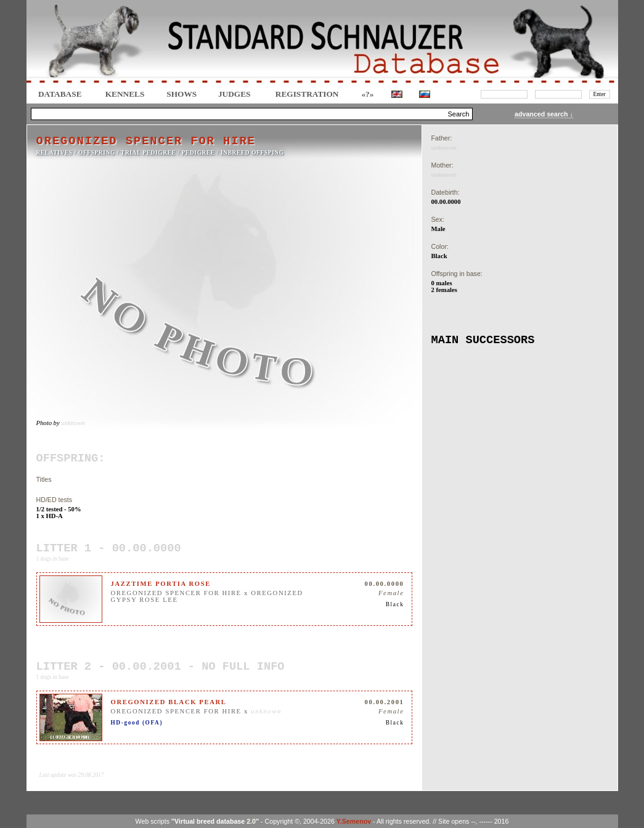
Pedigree (198, 153)
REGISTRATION (307, 94)
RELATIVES (55, 153)
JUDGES (234, 94)
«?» (367, 94)
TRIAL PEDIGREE (148, 153)
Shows (181, 94)
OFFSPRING (97, 153)
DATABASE (60, 94)
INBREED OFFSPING (252, 153)
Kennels (125, 94)
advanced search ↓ (544, 114)
